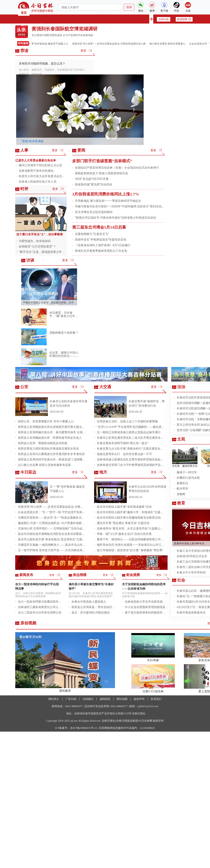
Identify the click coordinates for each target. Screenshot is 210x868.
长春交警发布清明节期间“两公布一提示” (123, 443)
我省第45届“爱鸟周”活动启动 (93, 184)
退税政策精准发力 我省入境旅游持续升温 (101, 173)
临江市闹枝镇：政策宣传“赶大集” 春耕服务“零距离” (130, 550)
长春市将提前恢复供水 (191, 613)
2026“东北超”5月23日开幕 (92, 179)
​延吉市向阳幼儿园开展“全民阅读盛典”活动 (124, 507)
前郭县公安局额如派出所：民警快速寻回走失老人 (50, 438)
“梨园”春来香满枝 (32, 141)
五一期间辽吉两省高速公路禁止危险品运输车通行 (129, 432)
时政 (59, 13)
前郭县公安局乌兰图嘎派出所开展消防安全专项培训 (51, 454)
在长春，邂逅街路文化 (185, 466)
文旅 (117, 13)
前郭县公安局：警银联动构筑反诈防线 (43, 443)
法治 (93, 13)
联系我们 (156, 699)
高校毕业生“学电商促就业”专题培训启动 (101, 240)
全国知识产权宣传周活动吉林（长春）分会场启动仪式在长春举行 (117, 168)
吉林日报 (164, 19)
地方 (70, 13)
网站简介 (54, 699)
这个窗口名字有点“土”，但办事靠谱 (40, 234)
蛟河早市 (182, 489)
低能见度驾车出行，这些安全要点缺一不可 (124, 454)
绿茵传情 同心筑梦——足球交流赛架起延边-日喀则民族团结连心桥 (114, 44)
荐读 (47, 13)
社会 (105, 13)
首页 (24, 13)
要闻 (35, 13)
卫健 (128, 13)
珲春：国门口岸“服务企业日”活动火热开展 (124, 534)
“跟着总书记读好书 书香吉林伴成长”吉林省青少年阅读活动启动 (115, 218)
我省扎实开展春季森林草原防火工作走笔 (101, 251)
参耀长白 (182, 483)
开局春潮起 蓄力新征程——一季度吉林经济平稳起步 (108, 201)
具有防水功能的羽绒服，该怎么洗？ (42, 63)
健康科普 (38, 25)
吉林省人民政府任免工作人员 (38, 182)
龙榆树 (181, 494)
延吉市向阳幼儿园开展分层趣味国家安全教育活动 (129, 518)
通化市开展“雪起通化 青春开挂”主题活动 (123, 523)
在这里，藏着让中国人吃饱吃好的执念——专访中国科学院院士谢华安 (64, 357)
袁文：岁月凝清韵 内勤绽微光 (91, 613)
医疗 (24, 25)
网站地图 (122, 699)
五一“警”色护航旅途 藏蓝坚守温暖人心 (52, 44)
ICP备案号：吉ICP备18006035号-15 (76, 728)
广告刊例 (71, 699)
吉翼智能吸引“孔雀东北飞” (92, 234)
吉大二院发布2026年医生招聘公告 (40, 613)
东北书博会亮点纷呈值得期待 (94, 212)
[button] (26, 110)
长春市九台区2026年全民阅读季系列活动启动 (147, 489)
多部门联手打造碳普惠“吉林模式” (102, 161)
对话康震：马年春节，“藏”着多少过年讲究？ (64, 316)
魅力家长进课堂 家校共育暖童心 (173, 44)
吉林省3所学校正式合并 (192, 556)
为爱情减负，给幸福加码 (35, 241)
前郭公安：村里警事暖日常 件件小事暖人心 (46, 421)
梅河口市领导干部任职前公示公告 (40, 165)
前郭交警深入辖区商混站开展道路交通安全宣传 (48, 449)
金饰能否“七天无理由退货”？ (37, 246)
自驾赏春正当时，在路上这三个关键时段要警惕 (127, 421)
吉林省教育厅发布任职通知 (36, 171)
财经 (82, 13)
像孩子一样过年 (187, 472)
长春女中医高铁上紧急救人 (89, 602)
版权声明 (139, 699)
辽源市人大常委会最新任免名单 (36, 160)
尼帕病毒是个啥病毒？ (64, 333)
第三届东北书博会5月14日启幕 (99, 227)
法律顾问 (88, 699)
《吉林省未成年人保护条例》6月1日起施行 (103, 245)
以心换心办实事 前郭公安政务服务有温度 (44, 465)
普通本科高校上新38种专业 (189, 543)
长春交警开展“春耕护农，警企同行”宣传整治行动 (147, 403)
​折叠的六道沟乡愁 (188, 478)
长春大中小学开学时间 (191, 572)
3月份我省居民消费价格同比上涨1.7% (106, 194)
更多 (86, 51)
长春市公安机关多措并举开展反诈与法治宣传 (69, 403)
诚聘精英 (105, 699)
